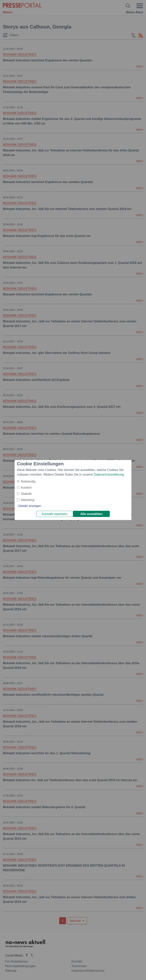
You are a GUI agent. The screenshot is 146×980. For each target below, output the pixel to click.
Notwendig (28, 481)
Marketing (28, 500)
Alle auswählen (91, 514)
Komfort (26, 488)
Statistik (26, 494)
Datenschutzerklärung (109, 475)
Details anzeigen (30, 506)
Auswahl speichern (55, 514)
